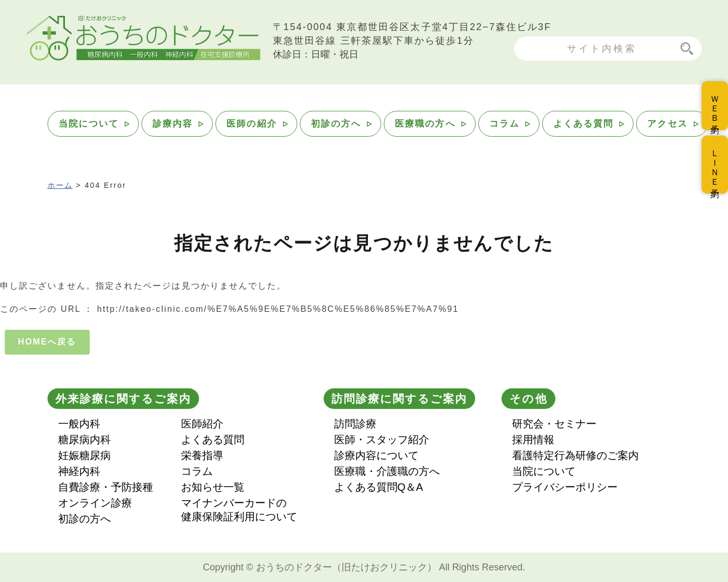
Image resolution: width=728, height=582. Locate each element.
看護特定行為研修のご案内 (575, 455)
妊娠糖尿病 (84, 455)
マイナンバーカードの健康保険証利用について (239, 510)
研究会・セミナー (554, 424)
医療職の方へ (425, 124)
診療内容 (173, 124)
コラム (504, 124)
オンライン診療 (95, 503)
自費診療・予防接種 (106, 487)
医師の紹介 (252, 124)
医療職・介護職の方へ (387, 471)
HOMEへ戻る (47, 342)
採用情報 (533, 440)
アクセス (667, 124)
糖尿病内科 (84, 440)
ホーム (60, 185)
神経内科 (79, 471)
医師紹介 (202, 424)
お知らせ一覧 (213, 487)
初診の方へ (336, 124)
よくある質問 (583, 124)
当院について (89, 124)
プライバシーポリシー (565, 487)
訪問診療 (355, 424)
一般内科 (79, 424)
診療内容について (376, 455)
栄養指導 (202, 455)
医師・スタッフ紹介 (382, 440)
